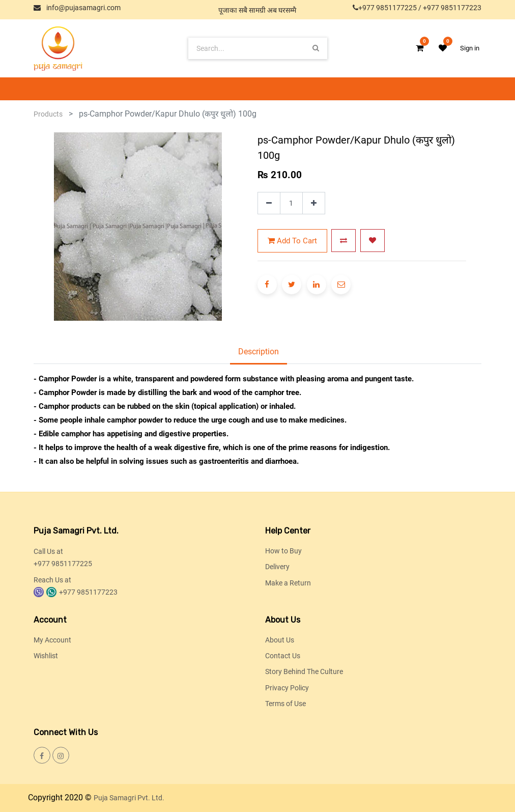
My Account (52, 640)
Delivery (277, 567)
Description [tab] (259, 352)
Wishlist (46, 656)
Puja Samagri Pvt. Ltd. (129, 798)
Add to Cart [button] (292, 241)
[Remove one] (269, 203)
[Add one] (314, 203)
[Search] (316, 48)
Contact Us (283, 656)
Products (48, 114)
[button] (344, 241)
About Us (280, 640)
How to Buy (283, 551)
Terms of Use (285, 704)
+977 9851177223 (452, 8)
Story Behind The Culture (304, 671)
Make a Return (288, 583)
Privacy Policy (287, 688)
